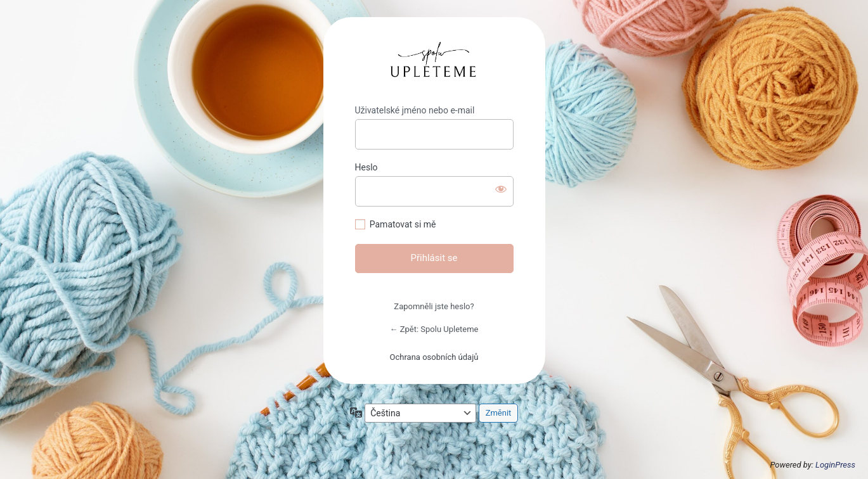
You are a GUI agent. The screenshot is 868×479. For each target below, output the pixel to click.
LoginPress (835, 465)
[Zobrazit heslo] (501, 189)
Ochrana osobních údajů (434, 357)
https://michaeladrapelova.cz (434, 61)
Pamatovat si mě (403, 224)
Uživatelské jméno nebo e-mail (415, 110)
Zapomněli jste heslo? (434, 306)
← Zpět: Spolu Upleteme (434, 329)
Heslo (366, 167)
